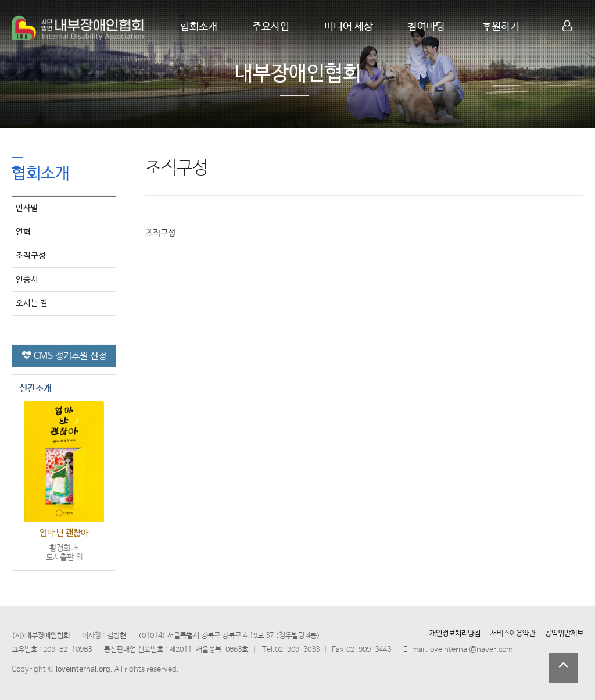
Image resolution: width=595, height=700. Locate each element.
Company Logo (78, 28)
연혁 (23, 231)
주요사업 (271, 27)
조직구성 (31, 255)
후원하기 (501, 27)
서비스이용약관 (513, 633)
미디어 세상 (349, 27)
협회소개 (199, 27)
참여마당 (426, 27)
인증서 (27, 279)
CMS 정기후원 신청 (64, 356)
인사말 (27, 208)
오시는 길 (32, 303)
